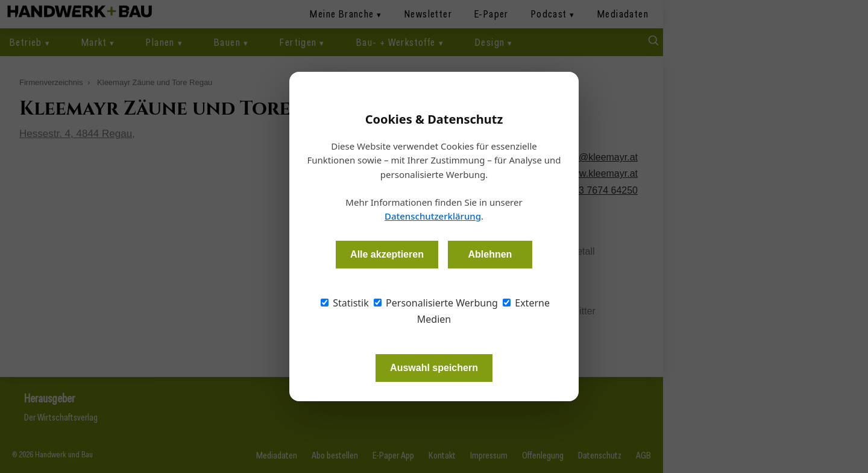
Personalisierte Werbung (436, 303)
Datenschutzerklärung (433, 216)
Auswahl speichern (434, 368)
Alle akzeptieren (387, 254)
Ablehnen (490, 254)
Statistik (345, 303)
